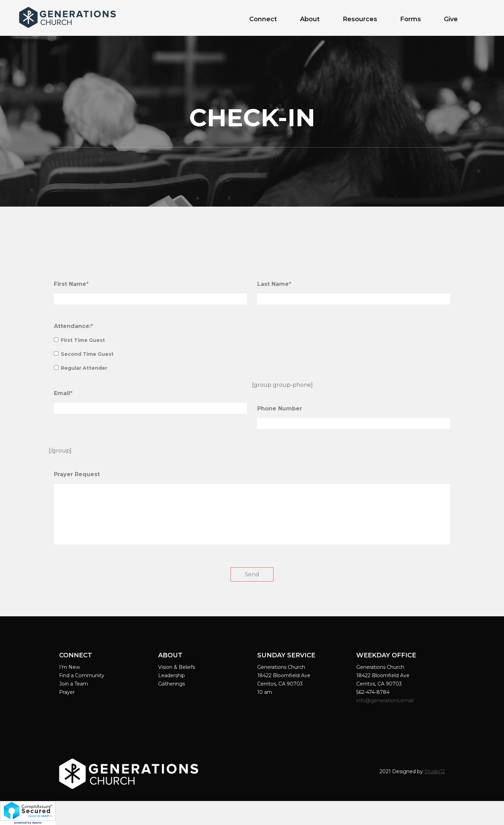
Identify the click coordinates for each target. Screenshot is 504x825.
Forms (410, 19)
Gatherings (172, 684)
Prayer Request (77, 474)
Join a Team (74, 684)
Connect (263, 19)
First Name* (71, 284)
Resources (360, 19)
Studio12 (435, 771)
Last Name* (274, 284)
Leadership (172, 675)
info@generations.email (386, 700)
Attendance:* (74, 326)
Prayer (67, 692)
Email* (63, 393)
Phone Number (280, 409)
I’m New (70, 667)
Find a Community (82, 675)
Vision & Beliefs (177, 667)
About (310, 19)
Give (451, 19)
